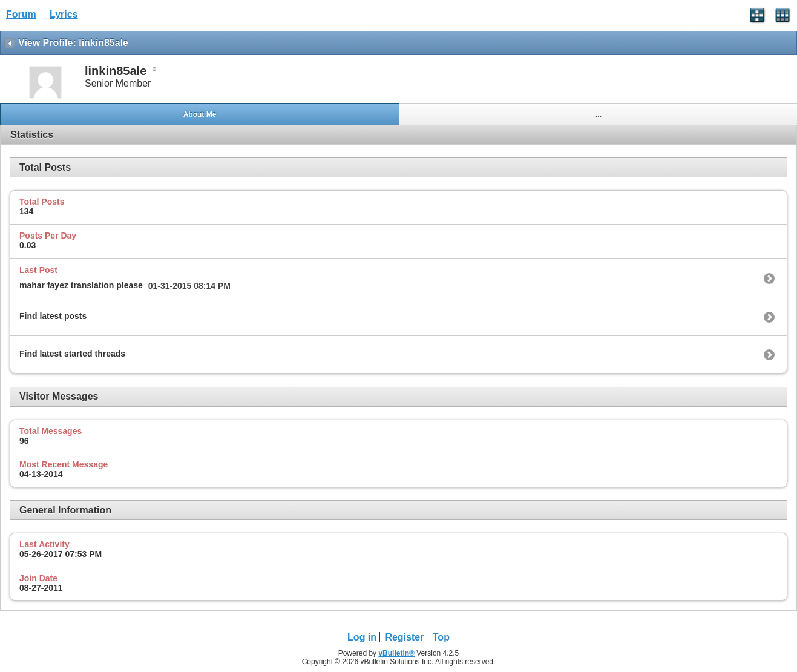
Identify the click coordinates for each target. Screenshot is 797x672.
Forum (21, 14)
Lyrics (64, 14)
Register (404, 637)
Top (441, 637)
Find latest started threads (72, 354)
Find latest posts (53, 316)
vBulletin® (396, 653)
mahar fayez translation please (81, 285)
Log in (362, 637)
